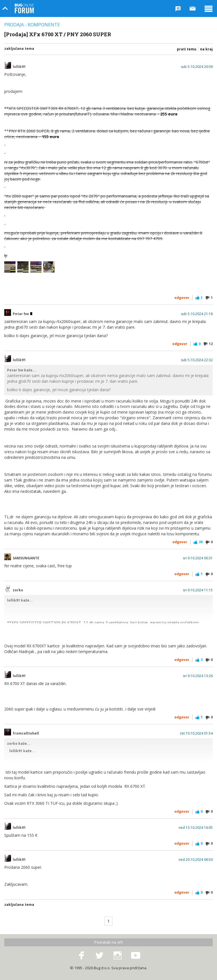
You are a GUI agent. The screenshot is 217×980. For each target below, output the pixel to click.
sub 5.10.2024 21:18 (197, 314)
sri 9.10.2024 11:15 (198, 590)
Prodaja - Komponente (32, 25)
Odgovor (182, 298)
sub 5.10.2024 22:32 (197, 360)
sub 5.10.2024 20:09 (197, 67)
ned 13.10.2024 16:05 (196, 828)
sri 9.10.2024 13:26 (198, 676)
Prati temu (187, 49)
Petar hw (22, 314)
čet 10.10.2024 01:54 (196, 733)
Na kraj (206, 49)
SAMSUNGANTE (26, 558)
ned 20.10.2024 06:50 (196, 860)
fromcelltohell (26, 733)
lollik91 (19, 67)
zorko (18, 590)
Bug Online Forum (24, 8)
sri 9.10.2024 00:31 (198, 558)
